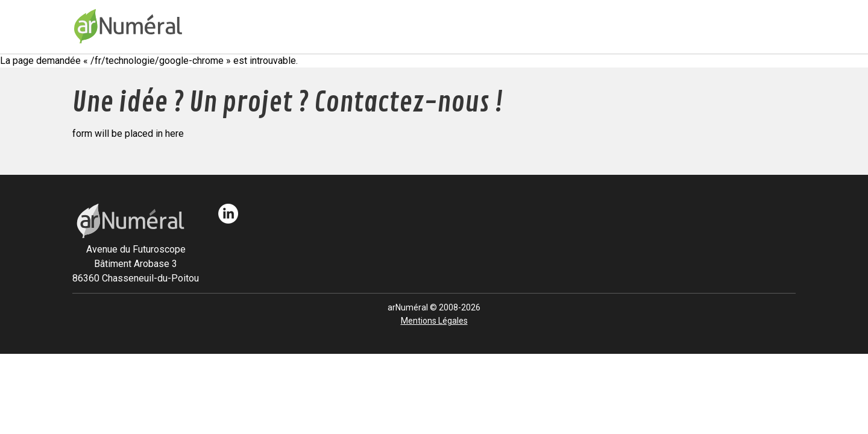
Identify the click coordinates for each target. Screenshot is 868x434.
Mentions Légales (434, 321)
